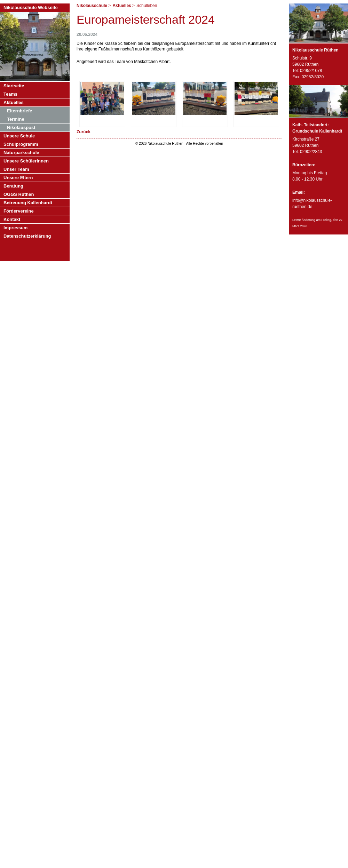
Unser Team (16, 169)
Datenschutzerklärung (27, 236)
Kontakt (12, 219)
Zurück (84, 132)
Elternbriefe (19, 111)
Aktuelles (122, 6)
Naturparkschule (21, 153)
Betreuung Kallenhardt (28, 203)
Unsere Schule (19, 136)
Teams (10, 94)
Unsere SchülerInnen (26, 161)
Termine (16, 119)
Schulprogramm (21, 144)
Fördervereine (19, 211)
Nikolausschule (92, 6)
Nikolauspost (21, 128)
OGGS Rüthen (19, 194)
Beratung (13, 186)
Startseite (14, 86)
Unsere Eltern (18, 178)
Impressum (15, 228)
